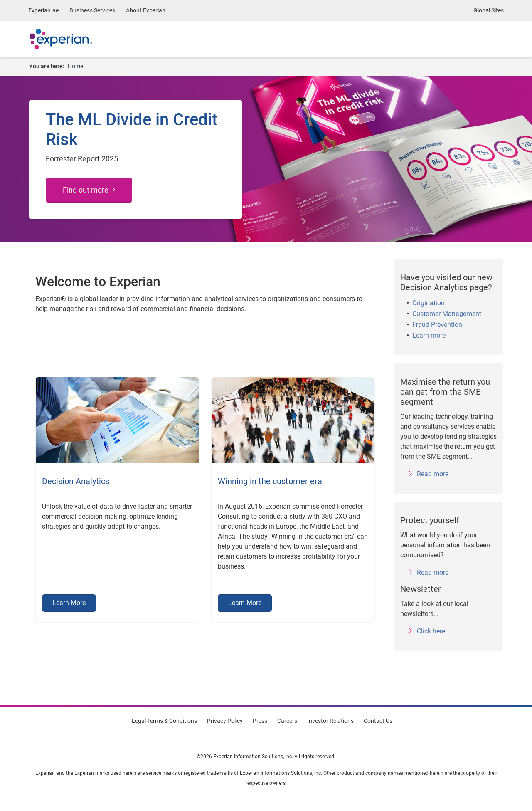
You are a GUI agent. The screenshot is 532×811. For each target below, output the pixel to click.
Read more (433, 474)
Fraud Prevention (437, 325)
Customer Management (447, 314)
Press (260, 721)
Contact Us (378, 721)
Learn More (69, 603)
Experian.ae (43, 10)
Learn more (429, 335)
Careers (287, 721)
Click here (431, 631)
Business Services (92, 10)
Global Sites (489, 10)
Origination (429, 303)
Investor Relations (330, 721)
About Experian (146, 10)
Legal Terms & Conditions (164, 721)
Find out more (86, 190)
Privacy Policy (225, 721)
